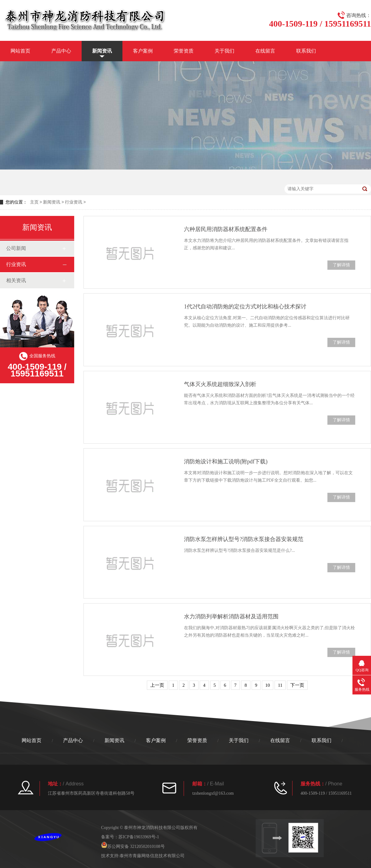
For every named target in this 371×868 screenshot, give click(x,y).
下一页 (297, 685)
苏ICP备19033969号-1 (139, 837)
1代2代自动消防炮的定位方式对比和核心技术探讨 (245, 307)
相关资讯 (16, 280)
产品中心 (61, 51)
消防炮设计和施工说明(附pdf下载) (226, 462)
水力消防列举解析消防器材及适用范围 (231, 617)
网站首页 (20, 51)
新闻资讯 (102, 51)
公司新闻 (16, 248)
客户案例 (143, 51)
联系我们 (306, 51)
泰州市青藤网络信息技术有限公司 (152, 856)
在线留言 (265, 51)
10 (268, 685)
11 (280, 685)
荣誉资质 (184, 51)
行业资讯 (74, 202)
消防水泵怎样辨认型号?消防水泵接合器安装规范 (244, 539)
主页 (34, 202)
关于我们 (224, 51)
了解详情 (341, 265)
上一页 (157, 685)
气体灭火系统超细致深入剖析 (220, 384)
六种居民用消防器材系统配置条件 (226, 229)
